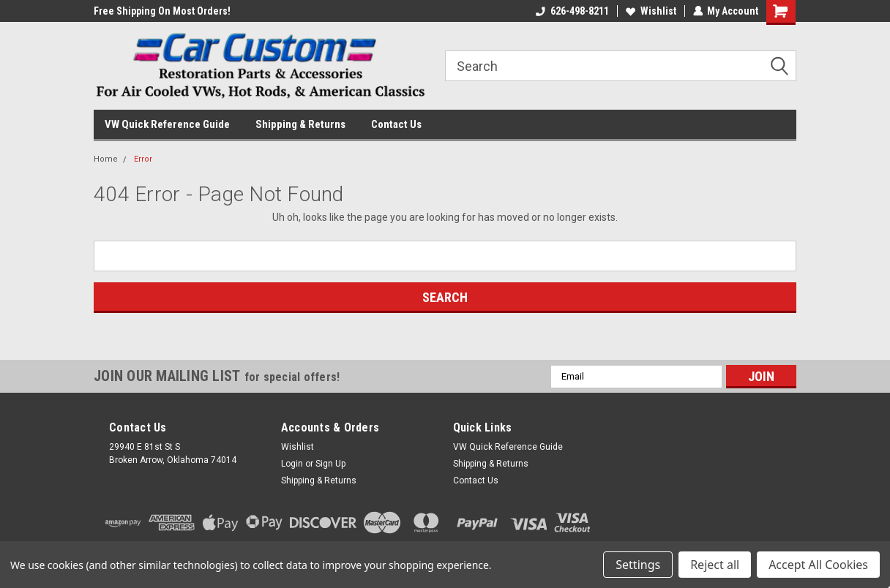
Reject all (715, 565)
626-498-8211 (572, 11)
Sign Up (330, 464)
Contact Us (396, 124)
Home (106, 159)
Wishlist (650, 11)
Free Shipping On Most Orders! (162, 11)
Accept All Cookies (818, 565)
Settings (638, 565)
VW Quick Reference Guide (167, 124)
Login (292, 464)
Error (143, 159)
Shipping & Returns (300, 124)
